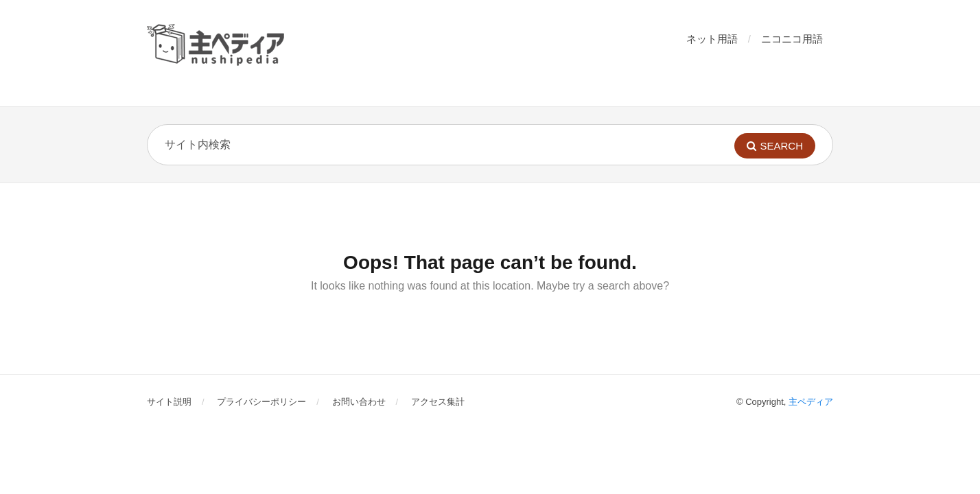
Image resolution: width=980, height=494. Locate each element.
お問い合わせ (359, 402)
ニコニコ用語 (792, 39)
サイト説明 (169, 402)
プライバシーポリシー (261, 402)
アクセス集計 (438, 402)
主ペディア (811, 402)
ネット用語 (712, 39)
